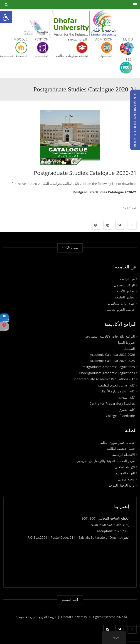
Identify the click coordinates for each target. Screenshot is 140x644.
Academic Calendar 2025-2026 (112, 355)
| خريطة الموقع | (48, 617)
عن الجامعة (127, 279)
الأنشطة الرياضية (124, 455)
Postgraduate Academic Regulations (108, 367)
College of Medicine (120, 415)
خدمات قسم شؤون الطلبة (118, 442)
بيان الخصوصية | (25, 617)
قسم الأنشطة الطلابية (121, 448)
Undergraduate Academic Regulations (107, 373)
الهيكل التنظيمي (124, 285)
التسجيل (129, 348)
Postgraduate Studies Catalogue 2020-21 (105, 192)
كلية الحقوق (127, 410)
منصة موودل (126, 479)
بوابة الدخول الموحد (122, 485)
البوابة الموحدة (125, 473)
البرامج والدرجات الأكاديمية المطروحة (110, 336)
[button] (6, 17)
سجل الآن (70, 248)
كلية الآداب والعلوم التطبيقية (116, 385)
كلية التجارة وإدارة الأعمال (118, 391)
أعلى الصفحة (70, 600)
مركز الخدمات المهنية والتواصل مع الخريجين (106, 461)
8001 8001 (89, 518)
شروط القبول (126, 342)
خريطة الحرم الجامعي (120, 309)
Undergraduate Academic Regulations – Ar (104, 379)
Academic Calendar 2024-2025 (112, 361)
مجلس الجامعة (125, 297)
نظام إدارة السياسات (121, 303)
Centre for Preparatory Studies (112, 403)
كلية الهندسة (126, 397)
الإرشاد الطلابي (125, 467)
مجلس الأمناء (126, 291)
